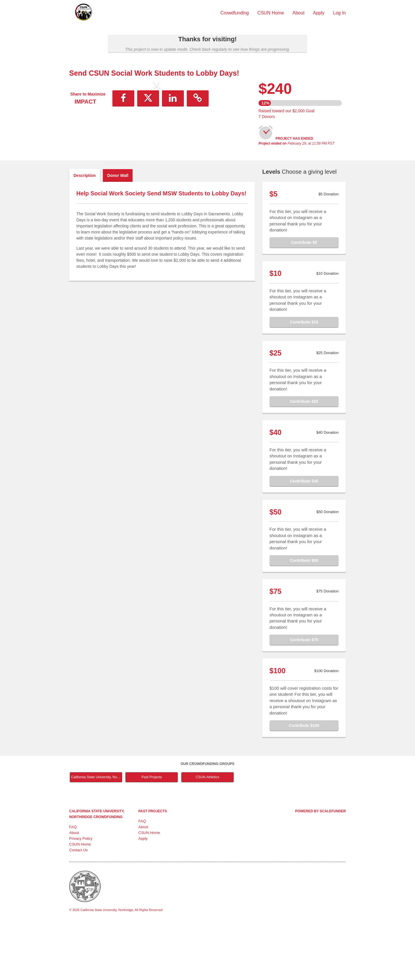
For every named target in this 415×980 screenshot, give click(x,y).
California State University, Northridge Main (97, 833)
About (299, 13)
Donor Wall (118, 232)
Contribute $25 (304, 458)
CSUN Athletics (207, 833)
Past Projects (152, 833)
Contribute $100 (304, 782)
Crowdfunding (235, 13)
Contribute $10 (304, 378)
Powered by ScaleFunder (320, 867)
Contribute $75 (304, 696)
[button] (82, 132)
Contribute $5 (304, 299)
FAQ (73, 883)
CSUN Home (271, 13)
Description (85, 232)
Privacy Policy (81, 895)
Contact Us (78, 906)
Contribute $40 (304, 537)
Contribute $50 (304, 617)
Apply (319, 13)
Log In (339, 13)
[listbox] (156, 132)
